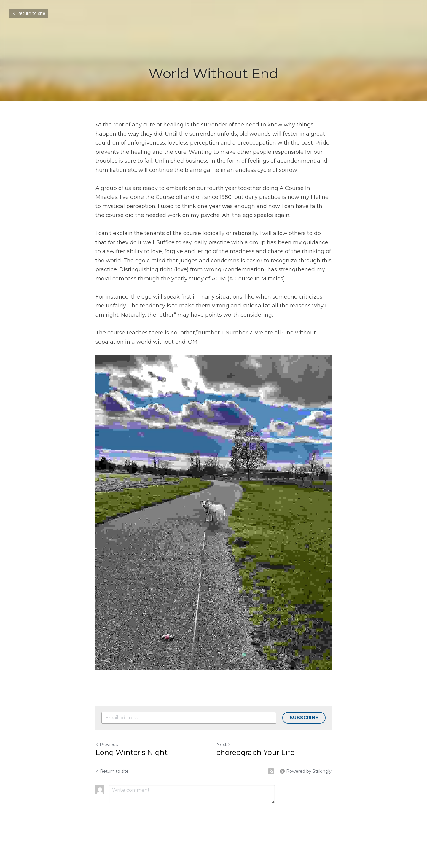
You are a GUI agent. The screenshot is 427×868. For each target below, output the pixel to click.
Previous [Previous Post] (107, 745)
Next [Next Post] (224, 745)
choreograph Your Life (255, 752)
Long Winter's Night (132, 752)
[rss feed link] (271, 771)
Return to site (29, 13)
